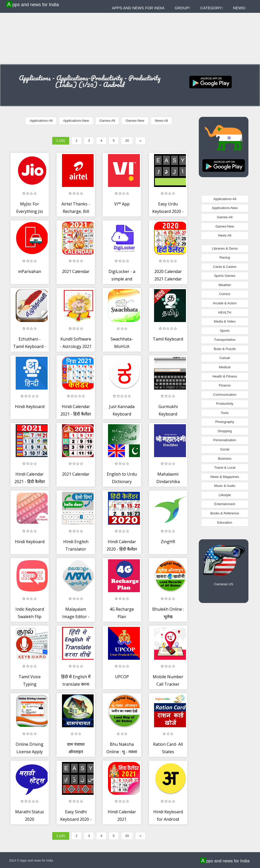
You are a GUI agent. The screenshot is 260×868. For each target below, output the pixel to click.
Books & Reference (225, 513)
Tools (225, 413)
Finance (225, 385)
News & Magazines (225, 477)
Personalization (225, 440)
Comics (225, 294)
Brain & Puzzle (225, 349)
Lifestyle (225, 495)
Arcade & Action (225, 303)
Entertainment (225, 504)
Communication (225, 395)
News (239, 8)
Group (183, 8)
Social (225, 449)
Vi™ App (122, 204)
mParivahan (30, 271)
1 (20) (61, 141)
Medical (225, 367)
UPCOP (122, 677)
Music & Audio (225, 486)
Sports (225, 331)
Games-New (135, 121)
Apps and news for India (33, 4)
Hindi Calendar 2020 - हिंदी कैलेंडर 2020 (122, 549)
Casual (225, 358)
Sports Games (225, 276)
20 (127, 141)
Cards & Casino (225, 267)
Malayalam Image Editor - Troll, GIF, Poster (76, 617)
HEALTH (225, 312)
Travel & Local (225, 468)
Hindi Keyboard (30, 407)
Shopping (225, 431)
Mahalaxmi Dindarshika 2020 (168, 482)
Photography (225, 422)
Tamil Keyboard (168, 339)
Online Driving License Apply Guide (30, 752)
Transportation (225, 340)
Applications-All (41, 121)
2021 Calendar (76, 271)
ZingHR (168, 542)
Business (225, 459)
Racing (225, 257)
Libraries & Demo (225, 248)
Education (225, 522)
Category (212, 8)
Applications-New (76, 121)
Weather (225, 285)
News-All (161, 121)
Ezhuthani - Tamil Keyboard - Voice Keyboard (30, 347)
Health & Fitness (225, 376)
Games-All (107, 121)
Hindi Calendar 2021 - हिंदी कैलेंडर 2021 (76, 414)
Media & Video (225, 321)
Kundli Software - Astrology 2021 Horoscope (76, 347)
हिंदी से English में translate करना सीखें (76, 684)
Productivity (225, 404)
